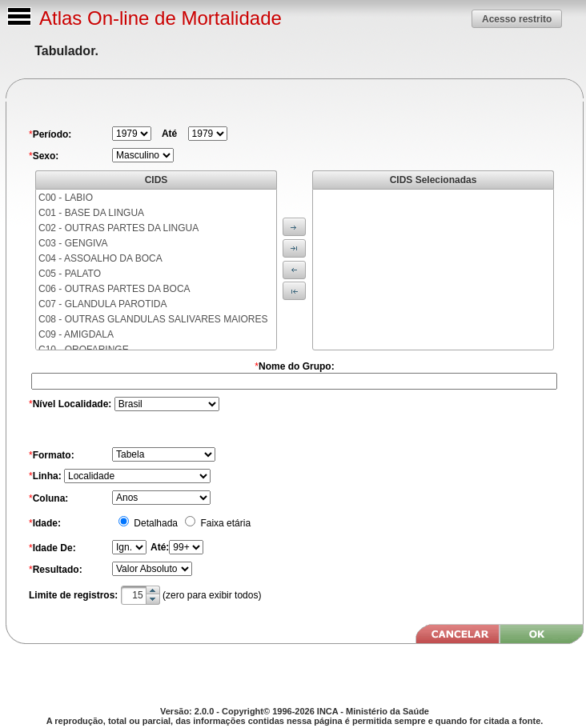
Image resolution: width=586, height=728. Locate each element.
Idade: (47, 523)
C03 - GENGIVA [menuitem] (73, 243)
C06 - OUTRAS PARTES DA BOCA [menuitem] (114, 289)
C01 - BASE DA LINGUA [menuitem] (91, 213)
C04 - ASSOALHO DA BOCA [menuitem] (100, 258)
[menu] (156, 270)
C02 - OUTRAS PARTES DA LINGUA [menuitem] (118, 228)
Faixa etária (224, 523)
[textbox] (140, 595)
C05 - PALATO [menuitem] (70, 274)
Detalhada (155, 523)
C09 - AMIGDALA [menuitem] (76, 334)
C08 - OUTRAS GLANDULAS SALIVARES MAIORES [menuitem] (153, 319)
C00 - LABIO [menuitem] (66, 198)
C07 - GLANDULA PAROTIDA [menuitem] (103, 304)
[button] (517, 19)
